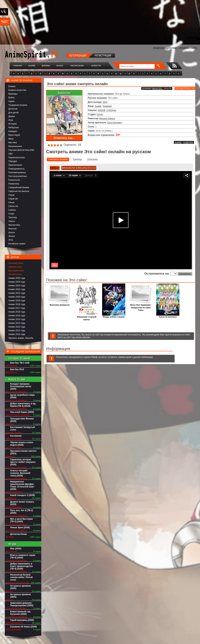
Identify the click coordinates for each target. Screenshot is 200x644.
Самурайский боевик (19, 187)
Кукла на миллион (168, 316)
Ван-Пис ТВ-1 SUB (20, 363)
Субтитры (111, 110)
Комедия (13, 131)
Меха (11, 139)
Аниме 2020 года (17, 297)
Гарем (11, 101)
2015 (105, 102)
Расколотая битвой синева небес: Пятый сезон (21, 577)
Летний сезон (15, 274)
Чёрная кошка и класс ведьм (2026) (22, 444)
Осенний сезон (16, 263)
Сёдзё (11, 195)
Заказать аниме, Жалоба (21, 338)
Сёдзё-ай (13, 199)
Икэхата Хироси (107, 118)
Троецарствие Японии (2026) (22, 420)
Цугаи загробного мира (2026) (22, 396)
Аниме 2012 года (17, 327)
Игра (11, 120)
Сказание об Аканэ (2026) (23, 627)
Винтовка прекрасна (60, 304)
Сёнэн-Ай (13, 206)
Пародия (13, 161)
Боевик (12, 86)
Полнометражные (17, 173)
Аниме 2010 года (17, 334)
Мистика (13, 143)
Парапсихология (17, 158)
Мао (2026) (16, 549)
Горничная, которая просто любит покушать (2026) (23, 462)
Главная (17, 66)
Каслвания (16, 436)
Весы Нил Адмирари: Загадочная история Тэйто (141, 307)
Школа (12, 232)
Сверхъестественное (19, 191)
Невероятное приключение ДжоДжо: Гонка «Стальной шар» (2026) (22, 485)
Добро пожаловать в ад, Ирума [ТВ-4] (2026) (23, 405)
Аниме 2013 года (17, 323)
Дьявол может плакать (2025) (22, 503)
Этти (11, 240)
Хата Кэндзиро (115, 123)
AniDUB (102, 110)
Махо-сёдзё (14, 135)
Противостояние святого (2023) (23, 452)
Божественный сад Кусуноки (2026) (20, 613)
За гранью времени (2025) (20, 587)
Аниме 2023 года (17, 286)
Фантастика (14, 225)
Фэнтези (12, 229)
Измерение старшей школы (87, 317)
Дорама (46, 66)
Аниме (32, 66)
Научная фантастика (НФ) (21, 150)
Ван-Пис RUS (17, 369)
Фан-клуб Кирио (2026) (22, 412)
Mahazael (157, 88)
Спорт (11, 214)
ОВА (11, 154)
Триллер (13, 217)
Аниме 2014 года (17, 319)
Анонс (60, 66)
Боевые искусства (17, 90)
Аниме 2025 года (17, 278)
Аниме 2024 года (17, 282)
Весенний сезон (16, 271)
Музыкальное (15, 146)
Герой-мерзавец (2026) (22, 620)
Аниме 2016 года (17, 312)
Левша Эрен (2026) (20, 528)
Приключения (15, 165)
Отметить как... (64, 138)
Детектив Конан (19, 534)
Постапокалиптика (18, 176)
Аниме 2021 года (17, 293)
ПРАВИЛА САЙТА (188, 48)
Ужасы (12, 221)
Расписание (77, 66)
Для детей (13, 113)
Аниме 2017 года (17, 308)
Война (11, 98)
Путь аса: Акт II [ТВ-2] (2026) (22, 512)
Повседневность (17, 169)
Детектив (13, 109)
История (13, 124)
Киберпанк (14, 128)
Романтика (14, 184)
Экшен (12, 236)
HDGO (55, 168)
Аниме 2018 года (17, 304)
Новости (96, 66)
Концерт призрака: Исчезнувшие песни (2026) (21, 386)
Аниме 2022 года (17, 289)
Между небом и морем (114, 316)
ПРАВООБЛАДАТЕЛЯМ (165, 48)
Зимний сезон (15, 267)
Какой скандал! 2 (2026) (23, 495)
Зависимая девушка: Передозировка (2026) (22, 604)
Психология (14, 180)
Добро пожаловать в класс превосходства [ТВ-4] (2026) (21, 566)
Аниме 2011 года (17, 331)
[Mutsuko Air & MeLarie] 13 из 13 (79, 168)
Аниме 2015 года (17, 316)
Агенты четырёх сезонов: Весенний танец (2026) (20, 473)
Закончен (64, 93)
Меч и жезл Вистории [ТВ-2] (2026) (21, 520)
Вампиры (13, 94)
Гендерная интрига (18, 105)
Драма (12, 116)
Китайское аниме (17, 244)
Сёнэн (11, 202)
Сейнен (12, 210)
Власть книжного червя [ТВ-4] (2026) (23, 556)
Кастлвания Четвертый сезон (22, 429)
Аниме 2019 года (17, 301)
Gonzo (100, 114)
